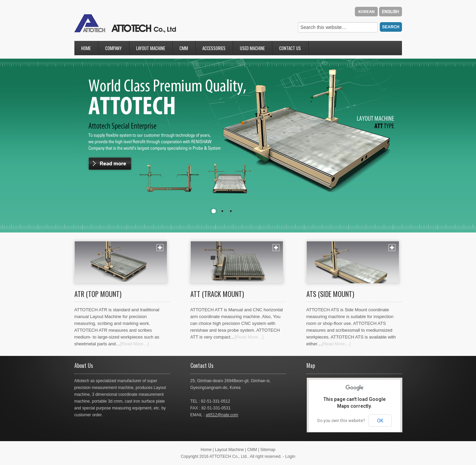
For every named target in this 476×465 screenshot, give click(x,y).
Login (290, 456)
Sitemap (268, 450)
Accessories (214, 50)
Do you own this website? (341, 421)
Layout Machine (151, 50)
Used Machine (252, 48)
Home (86, 48)
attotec (125, 23)
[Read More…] (135, 344)
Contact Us (290, 50)
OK (380, 421)
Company (114, 50)
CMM (184, 50)
